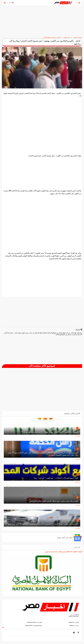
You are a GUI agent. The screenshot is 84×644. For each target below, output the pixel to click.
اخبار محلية (67, 37)
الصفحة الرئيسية (78, 37)
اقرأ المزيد (77, 436)
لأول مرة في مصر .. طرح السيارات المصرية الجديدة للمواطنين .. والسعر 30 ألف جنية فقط (43, 524)
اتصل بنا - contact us (74, 622)
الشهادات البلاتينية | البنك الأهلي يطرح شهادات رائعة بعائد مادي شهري (51, 432)
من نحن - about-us (74, 626)
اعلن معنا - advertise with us (35, 622)
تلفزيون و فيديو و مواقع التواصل (52, 37)
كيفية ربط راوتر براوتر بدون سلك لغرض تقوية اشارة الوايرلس (54, 501)
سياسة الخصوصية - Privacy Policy (34, 626)
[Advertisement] (42, 21)
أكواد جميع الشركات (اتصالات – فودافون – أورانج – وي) (56, 478)
